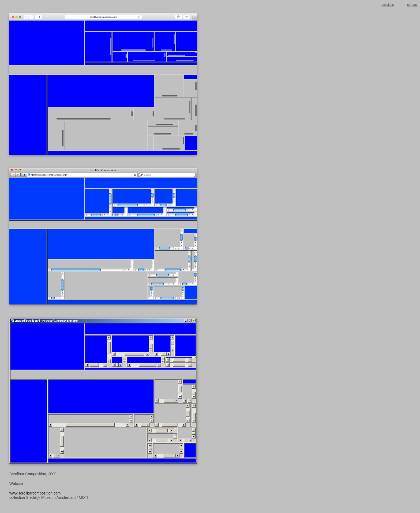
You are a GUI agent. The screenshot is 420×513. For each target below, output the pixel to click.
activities (388, 5)
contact (412, 5)
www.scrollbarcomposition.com (35, 493)
